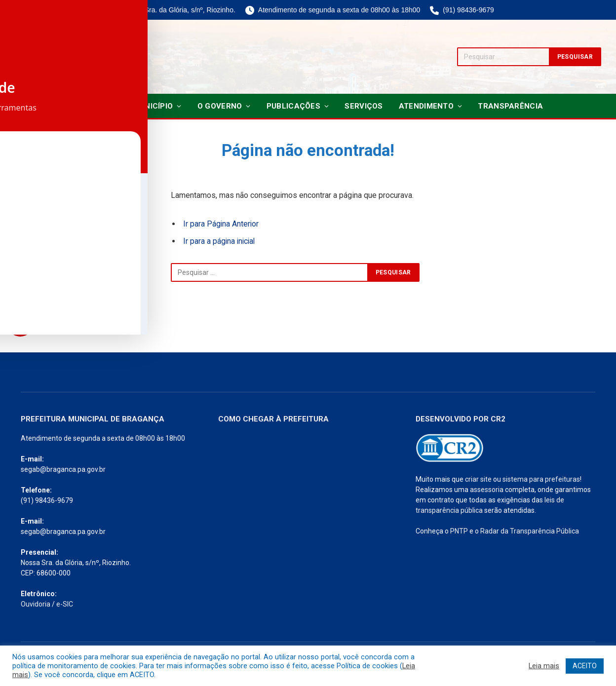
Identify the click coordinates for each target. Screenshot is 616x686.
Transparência (510, 106)
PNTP (459, 531)
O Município (149, 106)
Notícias (91, 106)
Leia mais (544, 666)
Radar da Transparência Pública (530, 531)
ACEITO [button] (585, 666)
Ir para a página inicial (220, 241)
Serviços (364, 106)
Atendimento (426, 106)
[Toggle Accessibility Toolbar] (20, 323)
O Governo (220, 106)
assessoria (487, 490)
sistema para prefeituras (541, 479)
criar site (478, 479)
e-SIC (65, 604)
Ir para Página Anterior (221, 224)
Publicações (293, 106)
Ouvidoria (36, 604)
